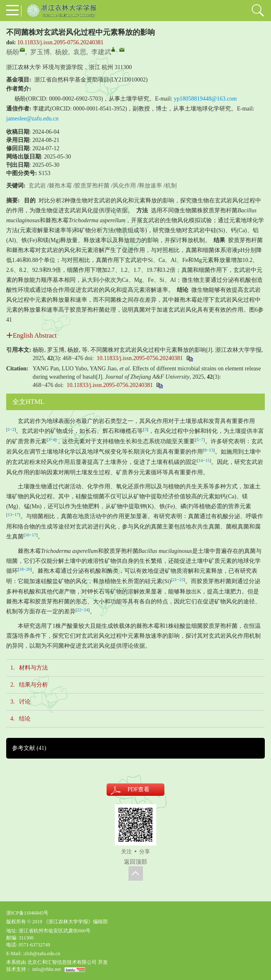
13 (211, 450)
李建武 (101, 52)
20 (28, 569)
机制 (171, 186)
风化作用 (124, 186)
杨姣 (62, 52)
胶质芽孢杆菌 (92, 186)
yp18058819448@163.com (206, 99)
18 (22, 569)
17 (17, 515)
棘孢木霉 (60, 186)
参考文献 (29, 748)
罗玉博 (40, 52)
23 (182, 580)
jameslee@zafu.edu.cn (32, 119)
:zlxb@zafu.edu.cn (41, 954)
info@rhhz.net (46, 969)
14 (201, 460)
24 (86, 610)
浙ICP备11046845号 (27, 913)
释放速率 (150, 186)
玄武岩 (37, 186)
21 (175, 580)
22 (80, 610)
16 (27, 535)
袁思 (80, 52)
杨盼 (13, 52)
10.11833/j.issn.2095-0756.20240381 (61, 42)
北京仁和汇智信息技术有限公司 (62, 962)
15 (208, 460)
